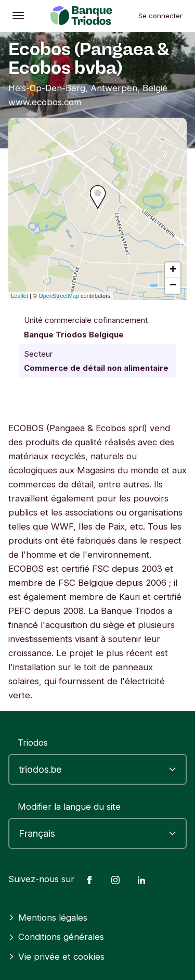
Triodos (33, 743)
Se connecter (160, 16)
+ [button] (173, 270)
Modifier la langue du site (69, 807)
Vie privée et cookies (56, 957)
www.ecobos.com (45, 102)
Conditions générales (56, 937)
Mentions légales (48, 918)
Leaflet (19, 296)
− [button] (173, 286)
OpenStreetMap (59, 296)
